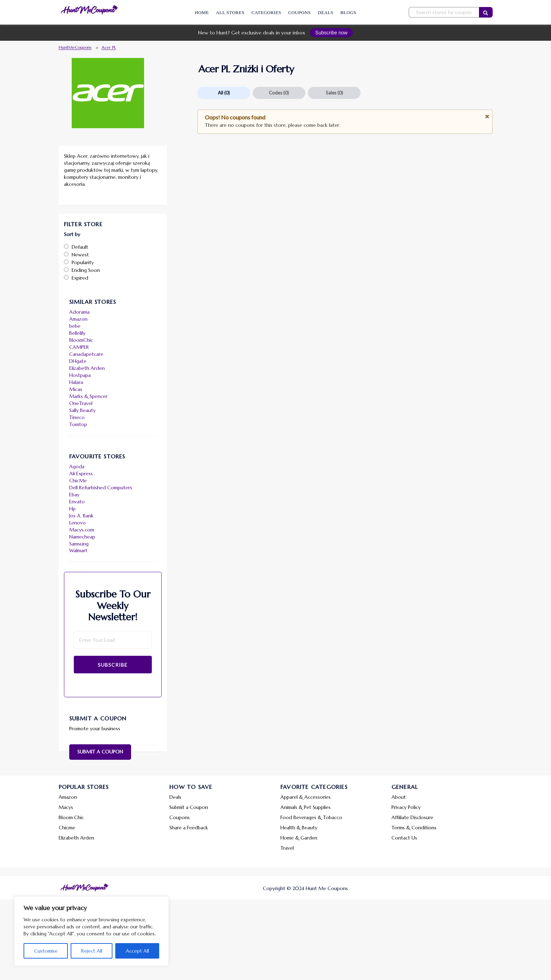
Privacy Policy (406, 807)
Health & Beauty (299, 828)
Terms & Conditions (414, 828)
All (224, 93)
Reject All (92, 951)
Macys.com (82, 530)
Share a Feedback (189, 828)
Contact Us (404, 838)
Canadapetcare (86, 354)
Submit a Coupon (100, 752)
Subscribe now (331, 33)
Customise (46, 951)
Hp (72, 509)
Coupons (299, 12)
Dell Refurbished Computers (101, 488)
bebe (75, 326)
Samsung (79, 544)
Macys (66, 807)
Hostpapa (80, 375)
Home (202, 12)
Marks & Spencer (88, 396)
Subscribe (113, 665)
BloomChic (81, 340)
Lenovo (77, 523)
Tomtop (78, 424)
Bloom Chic (71, 817)
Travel (287, 848)
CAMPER (79, 347)
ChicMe (78, 481)
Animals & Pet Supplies (306, 807)
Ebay (74, 495)
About (399, 797)
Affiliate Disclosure (412, 817)
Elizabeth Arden (87, 368)
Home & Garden (299, 838)
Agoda (77, 466)
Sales (334, 93)
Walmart (78, 550)
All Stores (230, 12)
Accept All (137, 951)
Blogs (348, 12)
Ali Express (81, 473)
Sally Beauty (82, 410)
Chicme (67, 828)
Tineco (77, 417)
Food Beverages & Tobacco (311, 817)
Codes (279, 93)
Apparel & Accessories (306, 797)
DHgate (78, 361)
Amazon (78, 319)
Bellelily (77, 333)
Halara (76, 382)
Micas (76, 389)
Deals (325, 12)
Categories (266, 12)
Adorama (79, 312)
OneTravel (81, 403)
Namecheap (82, 537)
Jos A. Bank (81, 516)
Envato (77, 502)
